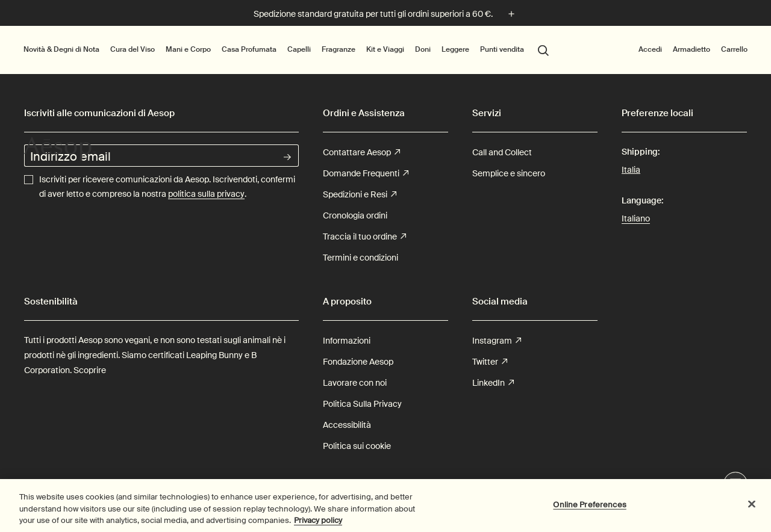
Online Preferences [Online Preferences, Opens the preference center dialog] (589, 511)
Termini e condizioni (361, 258)
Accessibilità (347, 425)
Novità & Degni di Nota (61, 49)
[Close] (752, 510)
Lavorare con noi (355, 383)
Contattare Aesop (361, 153)
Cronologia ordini (355, 215)
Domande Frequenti (366, 174)
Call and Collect (502, 152)
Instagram (497, 341)
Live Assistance (736, 484)
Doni (423, 49)
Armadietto (691, 49)
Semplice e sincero (509, 173)
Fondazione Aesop (358, 362)
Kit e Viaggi (385, 49)
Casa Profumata (249, 49)
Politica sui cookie (357, 446)
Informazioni (347, 341)
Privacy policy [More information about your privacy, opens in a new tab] (318, 526)
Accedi (650, 49)
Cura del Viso (133, 49)
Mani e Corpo (188, 49)
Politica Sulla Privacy (362, 404)
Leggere (455, 49)
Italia (631, 169)
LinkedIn (493, 383)
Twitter (490, 362)
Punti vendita (502, 49)
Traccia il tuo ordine (364, 237)
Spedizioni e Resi (360, 195)
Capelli (299, 49)
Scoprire (90, 370)
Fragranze (339, 49)
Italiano (636, 218)
